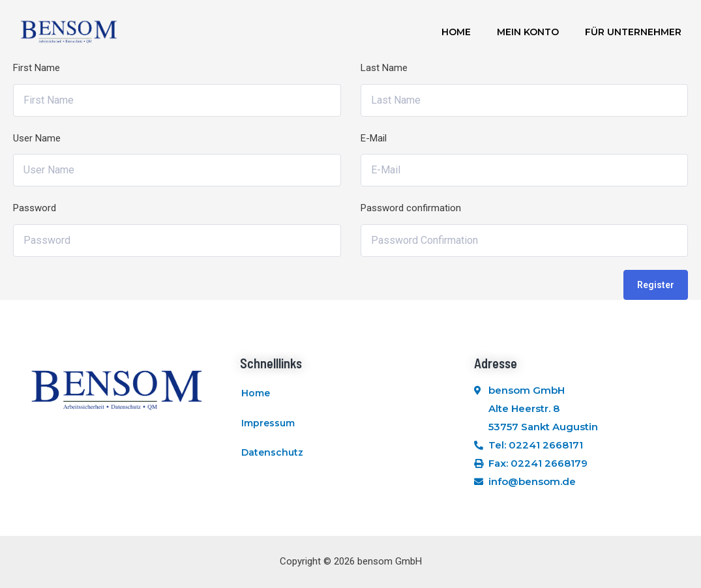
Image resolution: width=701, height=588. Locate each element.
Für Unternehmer (633, 32)
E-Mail (374, 138)
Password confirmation (411, 208)
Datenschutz (272, 453)
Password (35, 208)
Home (456, 32)
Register (656, 285)
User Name (37, 138)
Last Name (384, 68)
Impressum (268, 423)
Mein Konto (528, 32)
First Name (37, 68)
